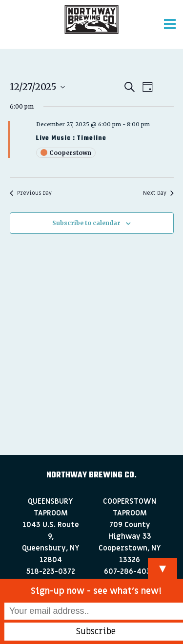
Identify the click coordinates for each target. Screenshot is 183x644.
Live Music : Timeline (71, 138)
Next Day (158, 193)
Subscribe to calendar (86, 223)
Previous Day (31, 193)
